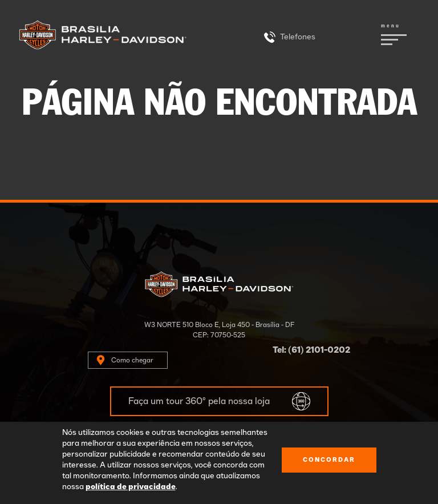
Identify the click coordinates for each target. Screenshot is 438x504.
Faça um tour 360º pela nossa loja (199, 401)
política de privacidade (131, 487)
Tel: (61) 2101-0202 (311, 350)
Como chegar (132, 360)
